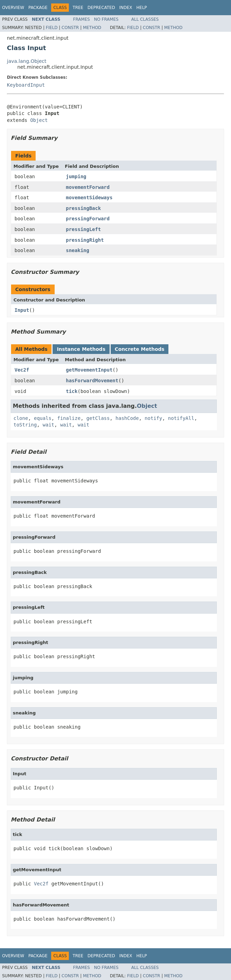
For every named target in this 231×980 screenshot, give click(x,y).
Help (142, 8)
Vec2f (22, 370)
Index (126, 8)
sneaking (78, 250)
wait (48, 425)
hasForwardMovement (92, 381)
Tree (78, 8)
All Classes (145, 19)
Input (22, 310)
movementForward (88, 187)
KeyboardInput (26, 85)
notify (153, 418)
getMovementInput (89, 370)
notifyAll (181, 418)
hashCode (127, 418)
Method (92, 28)
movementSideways (89, 198)
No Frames (106, 19)
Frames (81, 19)
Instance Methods (81, 349)
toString (25, 425)
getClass (98, 418)
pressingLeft (84, 229)
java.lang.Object (27, 61)
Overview (13, 8)
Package (38, 8)
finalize (69, 418)
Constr (70, 28)
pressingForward (88, 219)
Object (39, 120)
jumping (76, 176)
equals (43, 418)
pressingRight (85, 240)
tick (72, 391)
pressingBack (84, 208)
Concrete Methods (140, 349)
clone (21, 418)
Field (52, 28)
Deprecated (101, 8)
